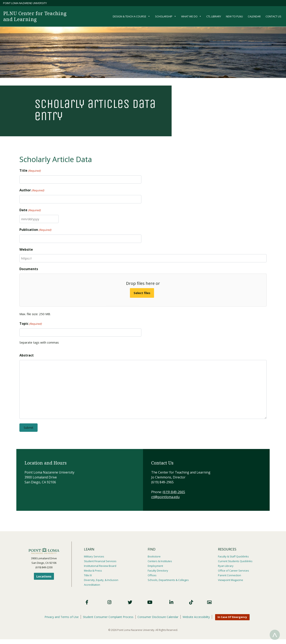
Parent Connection (230, 574)
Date (30, 210)
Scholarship (166, 16)
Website (26, 249)
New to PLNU (234, 16)
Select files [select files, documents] (142, 293)
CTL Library (214, 16)
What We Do (191, 16)
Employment (155, 565)
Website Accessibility (196, 615)
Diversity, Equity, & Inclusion (101, 579)
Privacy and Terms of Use (62, 615)
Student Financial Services (100, 561)
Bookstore (154, 556)
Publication (35, 230)
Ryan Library (226, 565)
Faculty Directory (158, 570)
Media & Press (93, 570)
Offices (152, 574)
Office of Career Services (233, 570)
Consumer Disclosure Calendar (158, 615)
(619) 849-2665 (174, 492)
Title (30, 171)
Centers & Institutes (160, 561)
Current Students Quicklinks (235, 561)
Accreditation (92, 583)
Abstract (27, 355)
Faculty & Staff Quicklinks (233, 556)
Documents (29, 269)
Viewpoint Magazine (231, 579)
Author (32, 190)
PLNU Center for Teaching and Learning (36, 16)
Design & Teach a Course (131, 16)
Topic (31, 324)
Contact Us (273, 16)
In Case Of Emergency (232, 616)
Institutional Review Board (100, 565)
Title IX (88, 574)
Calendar (254, 16)
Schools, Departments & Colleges (168, 579)
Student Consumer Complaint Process (108, 615)
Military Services (94, 556)
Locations (44, 576)
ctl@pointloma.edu (165, 497)
